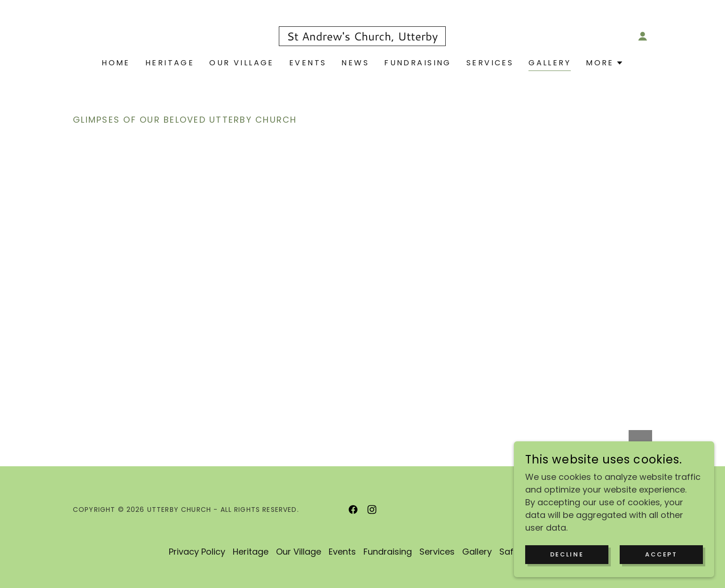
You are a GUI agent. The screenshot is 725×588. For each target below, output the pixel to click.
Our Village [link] (242, 63)
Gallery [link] (550, 63)
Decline (575, 554)
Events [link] (308, 63)
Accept (664, 554)
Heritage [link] (170, 63)
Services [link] (490, 63)
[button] (643, 36)
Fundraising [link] (418, 63)
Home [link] (116, 63)
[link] (362, 37)
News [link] (355, 63)
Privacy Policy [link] (197, 552)
